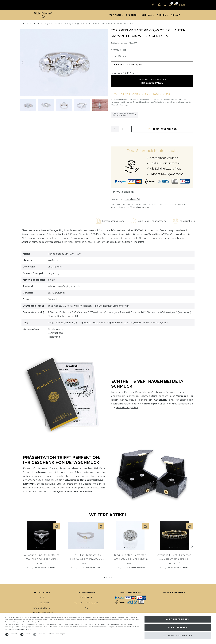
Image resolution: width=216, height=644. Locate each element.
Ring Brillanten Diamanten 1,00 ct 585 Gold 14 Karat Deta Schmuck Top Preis (130, 557)
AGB (42, 597)
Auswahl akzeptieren (178, 636)
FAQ (86, 608)
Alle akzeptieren (178, 619)
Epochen (131, 15)
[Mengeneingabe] (115, 129)
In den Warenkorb (162, 129)
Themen (162, 15)
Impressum (42, 603)
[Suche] (165, 5)
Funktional (42, 634)
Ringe (46, 24)
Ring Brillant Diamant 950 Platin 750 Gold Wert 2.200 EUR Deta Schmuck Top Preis (86, 557)
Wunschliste (123, 192)
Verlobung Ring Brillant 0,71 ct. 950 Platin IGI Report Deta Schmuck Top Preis (42, 557)
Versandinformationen (140, 207)
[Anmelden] (153, 5)
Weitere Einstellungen (57, 634)
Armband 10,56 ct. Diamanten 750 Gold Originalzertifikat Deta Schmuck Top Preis (174, 557)
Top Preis (115, 15)
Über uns (86, 597)
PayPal (27, 634)
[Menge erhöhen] (122, 129)
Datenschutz (42, 608)
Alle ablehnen (178, 627)
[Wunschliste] (170, 5)
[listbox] (42, 536)
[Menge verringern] (127, 129)
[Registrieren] (160, 5)
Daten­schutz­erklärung (23, 629)
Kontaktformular (86, 603)
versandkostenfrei (132, 199)
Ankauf (175, 15)
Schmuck (147, 15)
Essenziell (13, 634)
